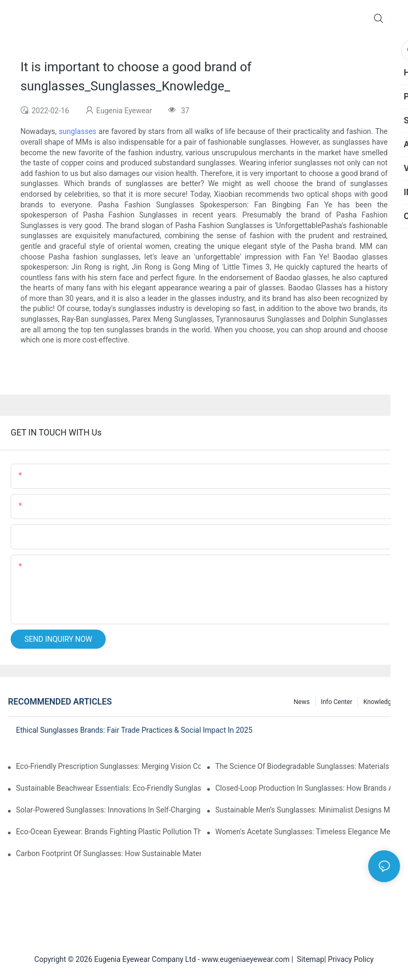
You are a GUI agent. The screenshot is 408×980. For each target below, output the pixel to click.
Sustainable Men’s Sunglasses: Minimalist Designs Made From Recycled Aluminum (308, 810)
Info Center (337, 702)
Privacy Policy (351, 959)
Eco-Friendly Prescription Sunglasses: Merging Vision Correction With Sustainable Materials (108, 766)
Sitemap (309, 959)
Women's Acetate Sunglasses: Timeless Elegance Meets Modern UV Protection (308, 832)
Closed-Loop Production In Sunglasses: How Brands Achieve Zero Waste (308, 788)
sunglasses (78, 131)
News (302, 702)
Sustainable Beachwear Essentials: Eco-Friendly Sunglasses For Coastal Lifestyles (108, 788)
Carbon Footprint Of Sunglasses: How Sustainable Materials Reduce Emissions (108, 853)
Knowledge (379, 702)
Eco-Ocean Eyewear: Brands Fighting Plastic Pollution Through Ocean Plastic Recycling (108, 832)
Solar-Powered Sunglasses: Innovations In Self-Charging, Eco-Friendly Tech (108, 810)
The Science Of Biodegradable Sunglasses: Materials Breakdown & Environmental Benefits (308, 766)
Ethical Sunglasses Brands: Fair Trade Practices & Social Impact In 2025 (134, 730)
